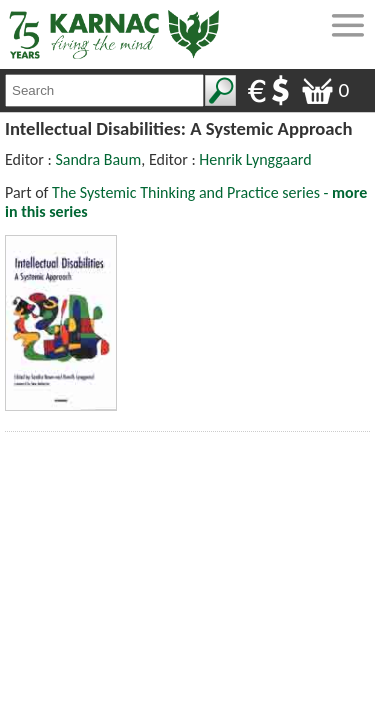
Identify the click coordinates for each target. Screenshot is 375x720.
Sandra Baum (98, 159)
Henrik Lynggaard (255, 159)
